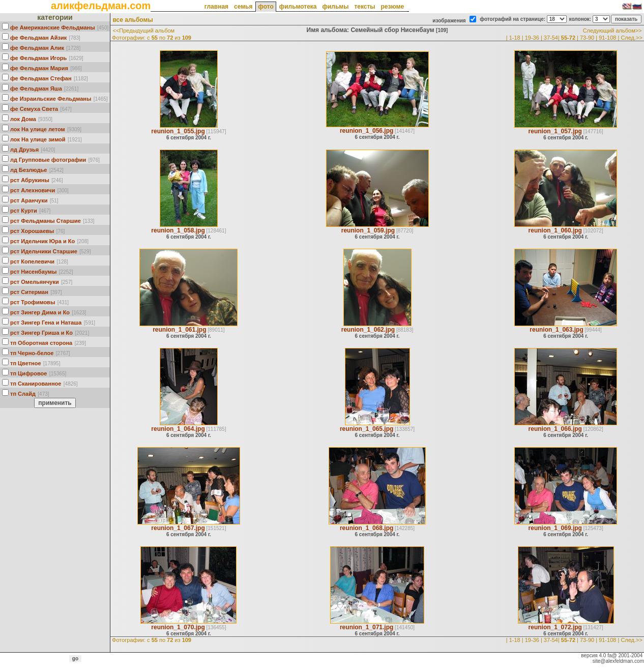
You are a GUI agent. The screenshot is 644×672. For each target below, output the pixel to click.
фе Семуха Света (34, 109)
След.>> (632, 38)
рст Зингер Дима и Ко (40, 312)
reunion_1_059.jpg (368, 230)
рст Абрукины (30, 180)
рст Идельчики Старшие (44, 251)
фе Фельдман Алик (37, 48)
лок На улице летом (38, 129)
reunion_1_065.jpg (367, 429)
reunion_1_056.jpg (367, 131)
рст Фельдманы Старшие (46, 221)
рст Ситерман (29, 292)
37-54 (551, 38)
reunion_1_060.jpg (555, 230)
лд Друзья (24, 150)
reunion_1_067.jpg (178, 528)
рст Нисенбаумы (33, 272)
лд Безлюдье (28, 170)
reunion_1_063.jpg (556, 330)
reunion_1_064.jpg (178, 429)
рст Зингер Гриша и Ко (41, 333)
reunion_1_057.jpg (555, 131)
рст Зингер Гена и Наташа (46, 323)
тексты (364, 7)
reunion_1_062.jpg (368, 330)
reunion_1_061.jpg (179, 330)
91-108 (607, 38)
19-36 (532, 38)
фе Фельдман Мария (39, 68)
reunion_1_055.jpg (178, 131)
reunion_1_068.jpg (367, 528)
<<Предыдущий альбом (143, 31)
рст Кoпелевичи (32, 261)
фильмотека (298, 7)
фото (266, 7)
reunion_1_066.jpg (555, 429)
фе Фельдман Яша (36, 89)
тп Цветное (26, 363)
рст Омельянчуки (35, 282)
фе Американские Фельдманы (53, 27)
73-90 (587, 38)
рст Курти (24, 211)
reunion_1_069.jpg (555, 528)
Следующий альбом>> (612, 31)
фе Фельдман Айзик (38, 38)
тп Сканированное (36, 384)
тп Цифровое (28, 373)
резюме (392, 7)
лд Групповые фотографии (48, 160)
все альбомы (133, 20)
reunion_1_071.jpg (367, 627)
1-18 (515, 38)
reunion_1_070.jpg (178, 627)
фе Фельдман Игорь (38, 58)
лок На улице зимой (38, 139)
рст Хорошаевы (32, 231)
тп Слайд (23, 394)
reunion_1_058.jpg (178, 230)
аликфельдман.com (101, 6)
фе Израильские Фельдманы (51, 99)
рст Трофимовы (33, 302)
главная (216, 7)
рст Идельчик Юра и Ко (42, 241)
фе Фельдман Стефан (41, 78)
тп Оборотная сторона (41, 343)
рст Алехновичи (33, 190)
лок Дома (23, 119)
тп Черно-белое (32, 353)
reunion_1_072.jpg (555, 627)
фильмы (335, 7)
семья (243, 7)
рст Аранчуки (29, 200)
